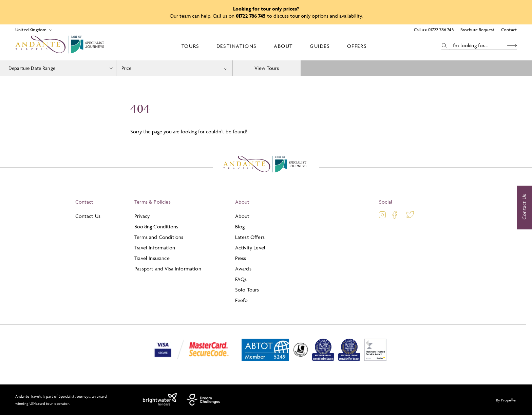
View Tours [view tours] (267, 68)
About (283, 46)
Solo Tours (247, 290)
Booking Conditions (156, 227)
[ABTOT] (265, 359)
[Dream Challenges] (203, 400)
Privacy (142, 216)
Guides (320, 46)
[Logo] (61, 46)
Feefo (242, 300)
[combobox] (174, 68)
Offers (357, 46)
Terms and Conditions (159, 237)
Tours (191, 46)
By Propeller (506, 400)
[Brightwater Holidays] (160, 400)
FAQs (241, 279)
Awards (243, 269)
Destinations (237, 46)
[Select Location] (31, 30)
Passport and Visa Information (168, 269)
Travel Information (155, 248)
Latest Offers (250, 237)
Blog (240, 227)
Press (241, 258)
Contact (509, 30)
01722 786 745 (441, 30)
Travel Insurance (152, 258)
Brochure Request (477, 30)
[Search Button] (512, 46)
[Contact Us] (524, 208)
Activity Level (250, 248)
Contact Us (88, 216)
